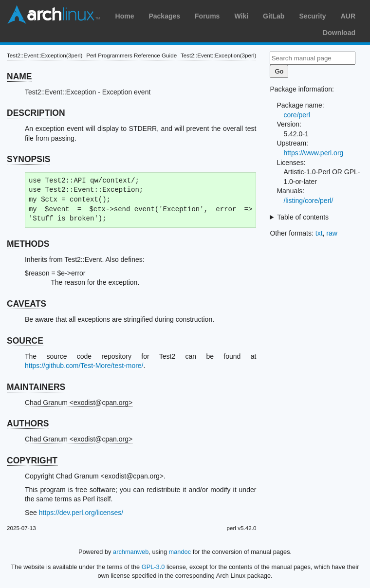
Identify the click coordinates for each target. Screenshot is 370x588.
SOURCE (25, 341)
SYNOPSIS (28, 159)
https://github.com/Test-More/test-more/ (84, 366)
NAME (19, 76)
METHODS (28, 244)
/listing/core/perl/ (308, 201)
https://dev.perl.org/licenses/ (81, 513)
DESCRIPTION (36, 113)
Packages (164, 16)
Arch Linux (54, 15)
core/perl (296, 115)
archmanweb (131, 552)
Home (125, 16)
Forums (207, 16)
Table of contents (303, 217)
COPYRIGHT (32, 460)
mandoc (180, 552)
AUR (348, 16)
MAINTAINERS (36, 387)
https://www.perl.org (313, 153)
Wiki (241, 16)
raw (332, 233)
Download (339, 33)
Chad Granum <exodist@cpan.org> (79, 403)
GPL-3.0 (153, 567)
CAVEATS (27, 304)
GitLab (274, 16)
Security (312, 16)
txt (319, 233)
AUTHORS (28, 423)
